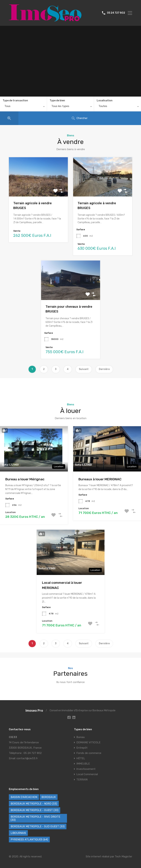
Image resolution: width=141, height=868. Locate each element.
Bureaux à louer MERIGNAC (100, 479)
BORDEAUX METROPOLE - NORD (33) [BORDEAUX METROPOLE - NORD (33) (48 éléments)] (34, 804)
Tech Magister (123, 857)
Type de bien (57, 101)
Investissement (86, 769)
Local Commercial (87, 774)
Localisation (105, 101)
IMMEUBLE (83, 764)
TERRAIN (82, 780)
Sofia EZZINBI (10, 465)
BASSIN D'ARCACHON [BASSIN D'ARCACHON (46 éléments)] (24, 797)
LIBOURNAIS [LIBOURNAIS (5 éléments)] (18, 833)
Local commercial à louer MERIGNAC (62, 585)
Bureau (81, 737)
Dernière (104, 369)
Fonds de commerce (89, 753)
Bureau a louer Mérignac (25, 479)
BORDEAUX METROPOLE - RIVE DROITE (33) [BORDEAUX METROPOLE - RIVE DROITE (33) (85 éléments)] (35, 818)
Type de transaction (15, 101)
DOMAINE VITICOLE (88, 742)
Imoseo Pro (34, 711)
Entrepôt (82, 748)
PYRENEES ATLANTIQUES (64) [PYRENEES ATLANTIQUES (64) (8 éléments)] (29, 840)
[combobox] (23, 107)
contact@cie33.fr (27, 758)
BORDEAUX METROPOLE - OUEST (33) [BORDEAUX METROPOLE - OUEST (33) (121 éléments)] (35, 810)
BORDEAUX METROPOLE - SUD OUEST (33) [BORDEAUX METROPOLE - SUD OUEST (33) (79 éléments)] (38, 826)
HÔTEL (81, 758)
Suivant (84, 369)
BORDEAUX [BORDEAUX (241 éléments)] (49, 797)
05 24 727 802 (116, 13)
